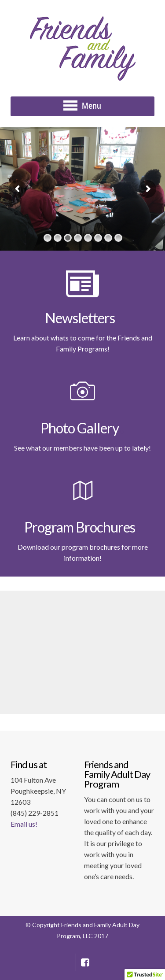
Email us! (24, 824)
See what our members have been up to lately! (82, 448)
